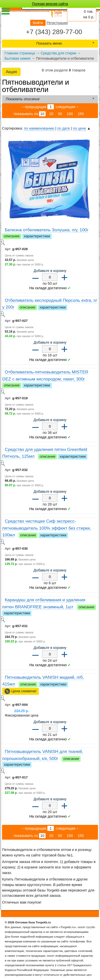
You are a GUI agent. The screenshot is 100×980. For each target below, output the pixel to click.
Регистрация (57, 23)
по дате (63, 128)
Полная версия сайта (50, 4)
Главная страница (20, 53)
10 (42, 114)
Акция (11, 72)
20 (51, 114)
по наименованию (39, 128)
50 (60, 114)
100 (70, 114)
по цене (80, 128)
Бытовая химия (18, 58)
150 (81, 114)
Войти (38, 23)
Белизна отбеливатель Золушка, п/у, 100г (47, 230)
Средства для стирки (59, 53)
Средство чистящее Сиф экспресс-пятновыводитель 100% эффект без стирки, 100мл (47, 528)
